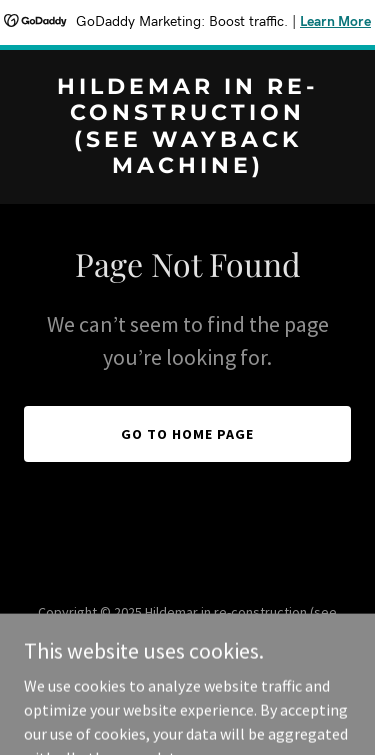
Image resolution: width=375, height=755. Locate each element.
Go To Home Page (187, 434)
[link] (187, 167)
